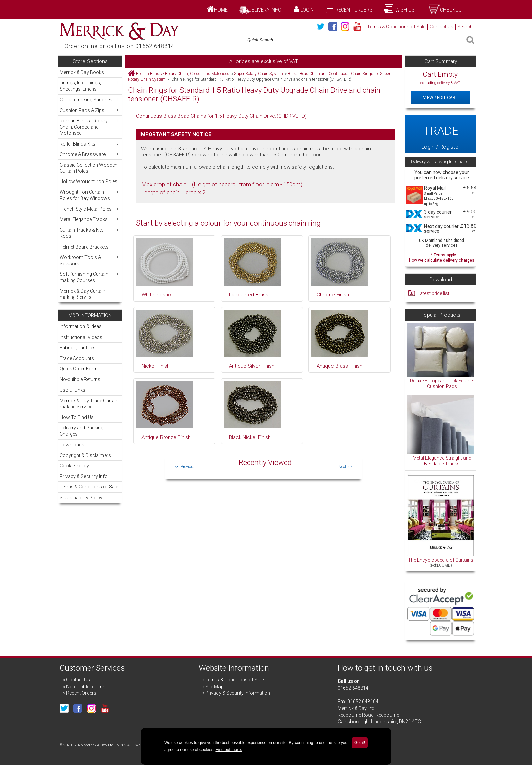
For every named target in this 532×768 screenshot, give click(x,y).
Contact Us (441, 27)
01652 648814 (353, 688)
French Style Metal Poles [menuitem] (90, 209)
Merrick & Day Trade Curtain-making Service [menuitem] (90, 404)
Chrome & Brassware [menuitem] (90, 154)
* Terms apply (442, 257)
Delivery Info (265, 10)
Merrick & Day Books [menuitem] (82, 72)
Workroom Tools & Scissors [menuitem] (90, 260)
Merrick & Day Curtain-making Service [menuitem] (83, 294)
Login (307, 10)
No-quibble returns (86, 687)
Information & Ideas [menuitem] (81, 326)
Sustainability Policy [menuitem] (81, 498)
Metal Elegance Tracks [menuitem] (90, 219)
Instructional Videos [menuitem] (81, 337)
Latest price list (433, 293)
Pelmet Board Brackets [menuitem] (84, 247)
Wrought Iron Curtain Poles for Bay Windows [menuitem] (90, 195)
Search (465, 27)
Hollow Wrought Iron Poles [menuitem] (89, 181)
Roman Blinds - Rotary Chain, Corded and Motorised (183, 74)
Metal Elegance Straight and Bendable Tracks (442, 461)
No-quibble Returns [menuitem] (80, 379)
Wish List (406, 10)
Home (221, 10)
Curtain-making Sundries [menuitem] (90, 100)
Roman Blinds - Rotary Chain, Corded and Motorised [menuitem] (90, 127)
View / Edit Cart (440, 98)
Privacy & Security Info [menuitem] (84, 476)
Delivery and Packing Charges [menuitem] (82, 431)
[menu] (90, 185)
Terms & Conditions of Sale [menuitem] (89, 487)
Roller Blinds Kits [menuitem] (90, 144)
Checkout (452, 10)
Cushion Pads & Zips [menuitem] (90, 110)
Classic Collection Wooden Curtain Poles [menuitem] (89, 168)
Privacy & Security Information (238, 693)
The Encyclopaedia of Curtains (441, 560)
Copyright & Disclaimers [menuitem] (85, 455)
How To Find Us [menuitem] (77, 417)
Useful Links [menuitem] (73, 390)
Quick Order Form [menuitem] (79, 369)
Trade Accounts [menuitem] (77, 358)
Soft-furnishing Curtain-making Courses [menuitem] (90, 277)
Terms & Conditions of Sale (396, 27)
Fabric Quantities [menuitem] (78, 348)
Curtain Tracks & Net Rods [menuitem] (90, 233)
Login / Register (440, 134)
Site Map (214, 687)
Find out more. (229, 750)
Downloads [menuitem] (72, 445)
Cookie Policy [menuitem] (74, 466)
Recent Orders (354, 10)
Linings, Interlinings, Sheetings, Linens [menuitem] (90, 86)
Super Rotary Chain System (259, 74)
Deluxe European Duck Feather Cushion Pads (442, 384)
